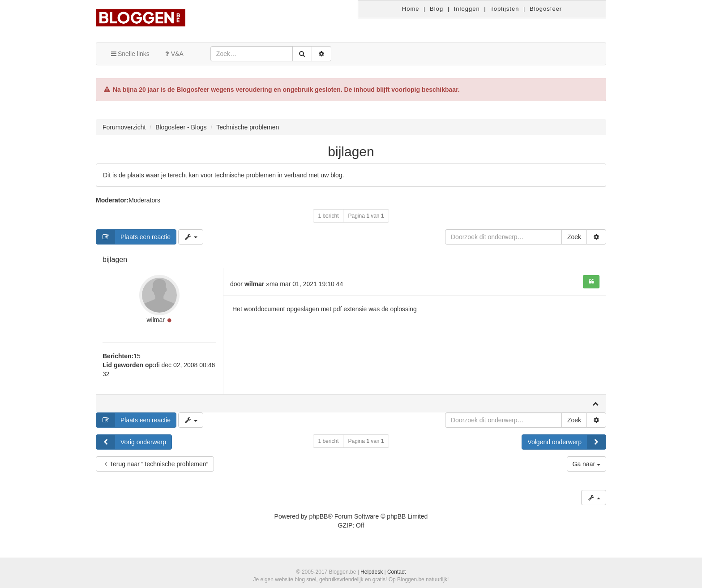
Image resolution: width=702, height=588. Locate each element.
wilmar (155, 320)
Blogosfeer (546, 9)
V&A (173, 54)
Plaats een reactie (133, 237)
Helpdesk (372, 572)
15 (137, 356)
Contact (396, 572)
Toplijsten (505, 9)
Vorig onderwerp (131, 442)
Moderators (144, 200)
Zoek (574, 237)
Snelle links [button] (130, 54)
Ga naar (586, 464)
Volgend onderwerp (567, 442)
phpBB (318, 516)
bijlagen (351, 152)
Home (411, 9)
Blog (437, 9)
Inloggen (467, 9)
